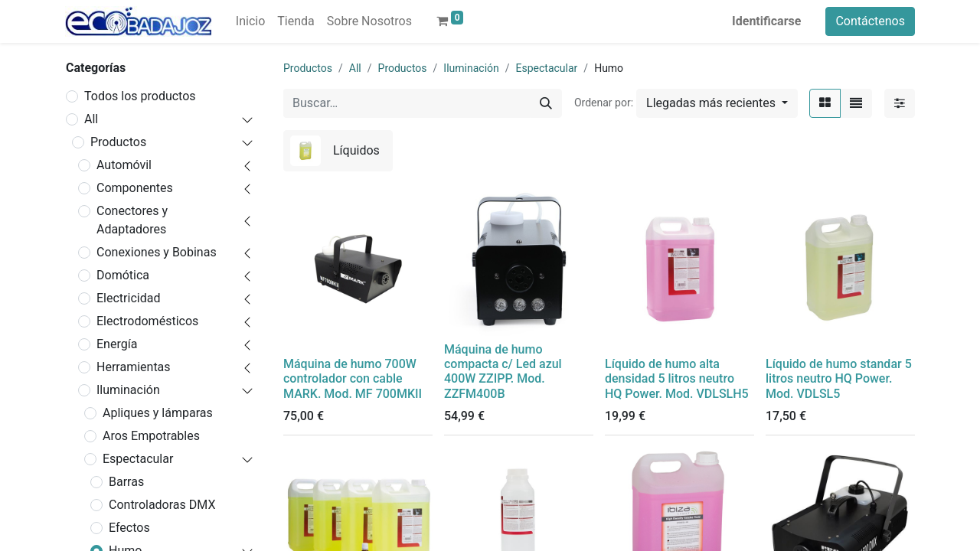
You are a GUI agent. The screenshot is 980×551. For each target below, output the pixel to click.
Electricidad (128, 298)
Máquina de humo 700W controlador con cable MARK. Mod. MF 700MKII (353, 378)
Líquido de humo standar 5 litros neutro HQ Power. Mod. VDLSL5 (839, 378)
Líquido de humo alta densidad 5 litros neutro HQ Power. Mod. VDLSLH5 (677, 378)
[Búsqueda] (546, 103)
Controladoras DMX (162, 505)
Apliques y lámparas (158, 413)
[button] (717, 103)
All (91, 119)
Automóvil (124, 165)
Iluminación (128, 390)
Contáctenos (870, 21)
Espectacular (138, 459)
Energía (117, 344)
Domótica (123, 275)
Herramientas (134, 367)
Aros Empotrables (151, 436)
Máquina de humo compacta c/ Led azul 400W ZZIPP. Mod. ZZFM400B (503, 372)
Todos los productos (140, 96)
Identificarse (766, 21)
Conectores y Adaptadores (132, 220)
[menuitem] (250, 21)
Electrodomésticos (147, 321)
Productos (118, 142)
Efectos (129, 528)
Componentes (135, 188)
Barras (126, 482)
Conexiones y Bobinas (157, 252)
